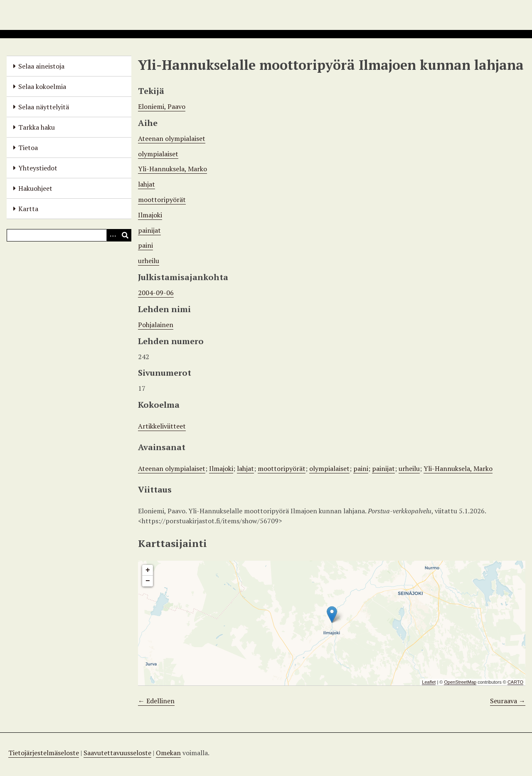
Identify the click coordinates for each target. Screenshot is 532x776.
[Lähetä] (125, 235)
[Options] (113, 235)
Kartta (28, 209)
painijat (149, 230)
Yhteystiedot (38, 168)
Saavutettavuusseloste (117, 753)
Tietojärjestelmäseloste (44, 753)
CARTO (515, 682)
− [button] (148, 581)
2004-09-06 (156, 293)
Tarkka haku (37, 127)
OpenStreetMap (460, 682)
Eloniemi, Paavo (162, 106)
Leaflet (429, 682)
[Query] (69, 235)
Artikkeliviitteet (162, 426)
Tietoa (28, 148)
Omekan (168, 753)
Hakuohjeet (35, 188)
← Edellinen (156, 701)
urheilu (149, 261)
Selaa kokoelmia (42, 86)
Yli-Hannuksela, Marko (172, 169)
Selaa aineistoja (41, 66)
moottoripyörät (162, 200)
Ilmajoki (150, 215)
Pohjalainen (156, 325)
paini (145, 245)
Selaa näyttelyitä (44, 107)
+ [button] (148, 570)
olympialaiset (158, 154)
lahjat (147, 184)
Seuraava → (508, 701)
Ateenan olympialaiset (172, 138)
